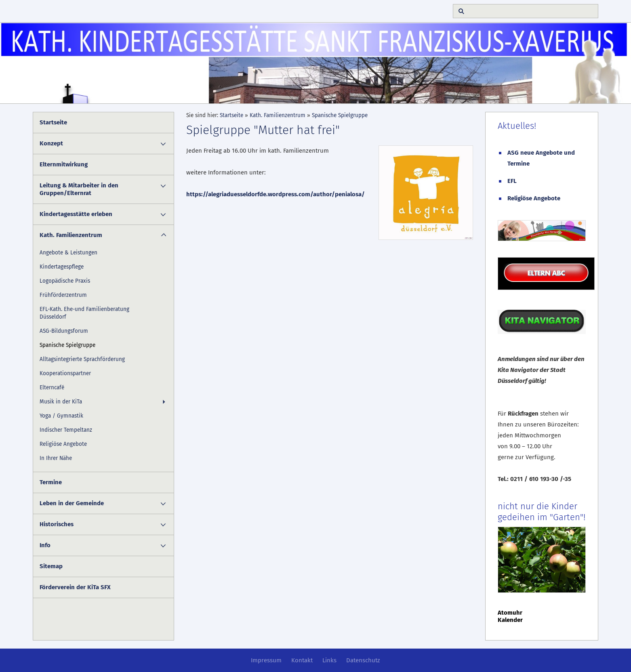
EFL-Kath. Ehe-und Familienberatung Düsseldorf (84, 313)
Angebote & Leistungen (68, 253)
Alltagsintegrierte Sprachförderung (82, 359)
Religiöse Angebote (63, 444)
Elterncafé (52, 387)
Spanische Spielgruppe (67, 345)
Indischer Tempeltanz (66, 430)
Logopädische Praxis (65, 281)
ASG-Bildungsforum (64, 331)
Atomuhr (510, 613)
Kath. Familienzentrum (71, 235)
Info (45, 545)
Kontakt (302, 660)
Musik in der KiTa (61, 402)
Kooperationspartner (65, 373)
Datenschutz (363, 660)
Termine (51, 482)
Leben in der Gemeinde (72, 503)
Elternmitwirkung (64, 164)
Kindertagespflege (62, 267)
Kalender (510, 620)
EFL (512, 181)
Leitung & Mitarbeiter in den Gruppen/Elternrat (79, 189)
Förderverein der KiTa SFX (75, 587)
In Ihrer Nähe (56, 458)
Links (329, 660)
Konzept (51, 143)
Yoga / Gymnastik (61, 416)
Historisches (57, 524)
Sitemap (51, 566)
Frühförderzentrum (63, 295)
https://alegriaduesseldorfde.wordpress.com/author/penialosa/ (276, 194)
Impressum (266, 660)
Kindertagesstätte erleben (76, 214)
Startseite (53, 122)
